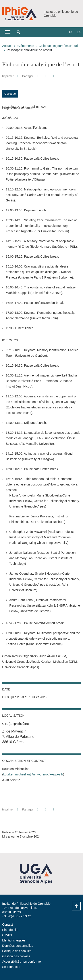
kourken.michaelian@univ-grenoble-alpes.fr (33, 774)
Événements (25, 46)
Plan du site (10, 930)
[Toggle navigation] (8, 32)
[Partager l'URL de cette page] (53, 76)
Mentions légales (14, 940)
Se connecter (11, 967)
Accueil (7, 46)
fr (70, 32)
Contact (8, 925)
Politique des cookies (17, 951)
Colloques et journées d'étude (59, 46)
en (79, 32)
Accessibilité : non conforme (21, 962)
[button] (18, 32)
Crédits (7, 935)
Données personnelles (18, 946)
